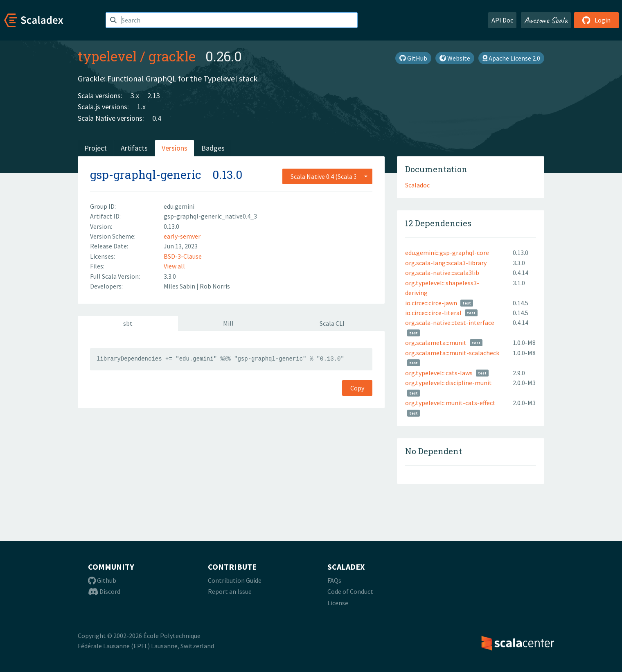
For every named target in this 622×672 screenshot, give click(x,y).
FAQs (334, 580)
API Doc (502, 20)
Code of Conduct (350, 591)
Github (102, 580)
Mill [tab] (228, 323)
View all (174, 266)
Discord (104, 591)
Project (96, 148)
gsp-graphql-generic (146, 175)
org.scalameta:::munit (436, 343)
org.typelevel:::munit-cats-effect (450, 403)
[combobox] (327, 176)
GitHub (413, 58)
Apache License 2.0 (511, 58)
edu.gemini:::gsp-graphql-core (447, 253)
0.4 (157, 118)
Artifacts (134, 148)
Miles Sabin (180, 286)
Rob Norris (215, 286)
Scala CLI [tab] (332, 323)
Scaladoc (417, 185)
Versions (175, 148)
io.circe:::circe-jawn (431, 303)
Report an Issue (230, 591)
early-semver (182, 236)
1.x (141, 107)
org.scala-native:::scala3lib (442, 273)
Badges (213, 148)
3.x (135, 96)
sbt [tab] (128, 323)
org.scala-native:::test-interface (450, 322)
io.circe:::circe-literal (433, 313)
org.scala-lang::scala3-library (446, 263)
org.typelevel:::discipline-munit (448, 383)
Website (455, 58)
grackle (172, 56)
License (338, 603)
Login (596, 20)
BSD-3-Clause (183, 256)
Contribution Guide (235, 580)
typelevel (107, 56)
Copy (357, 388)
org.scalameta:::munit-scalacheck (452, 353)
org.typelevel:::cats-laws (439, 373)
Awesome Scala (546, 20)
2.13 (154, 96)
